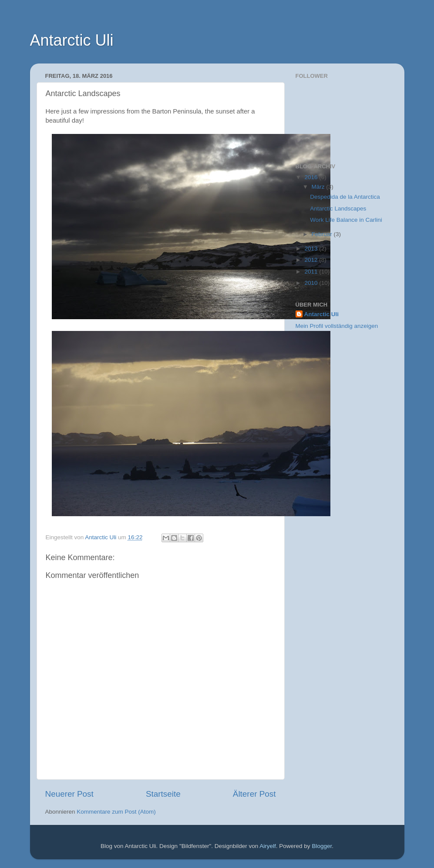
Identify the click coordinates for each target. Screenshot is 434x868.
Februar (323, 234)
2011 (312, 272)
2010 (312, 283)
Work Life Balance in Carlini (346, 220)
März (319, 187)
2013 (312, 249)
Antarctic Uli (72, 40)
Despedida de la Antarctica (345, 197)
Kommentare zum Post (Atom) (116, 812)
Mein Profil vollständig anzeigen (337, 326)
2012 (312, 260)
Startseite (163, 794)
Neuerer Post (69, 794)
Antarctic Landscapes (338, 209)
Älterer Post (254, 794)
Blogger (322, 846)
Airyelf (268, 846)
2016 (312, 177)
